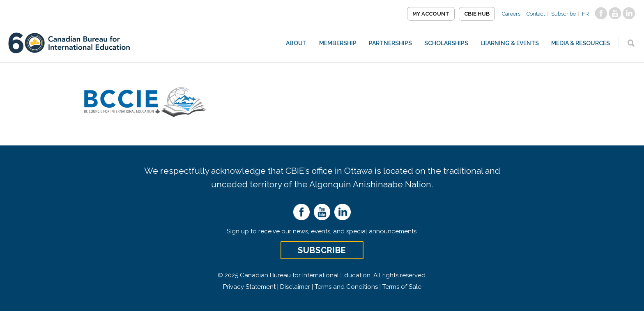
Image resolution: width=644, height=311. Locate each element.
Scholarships (446, 43)
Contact (536, 14)
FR (585, 14)
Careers (511, 14)
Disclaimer (295, 287)
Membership (338, 43)
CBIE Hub (477, 14)
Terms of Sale (402, 287)
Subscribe (563, 14)
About (296, 43)
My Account (431, 14)
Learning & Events (510, 43)
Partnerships (390, 43)
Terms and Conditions (346, 287)
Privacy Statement (249, 287)
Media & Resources (581, 43)
